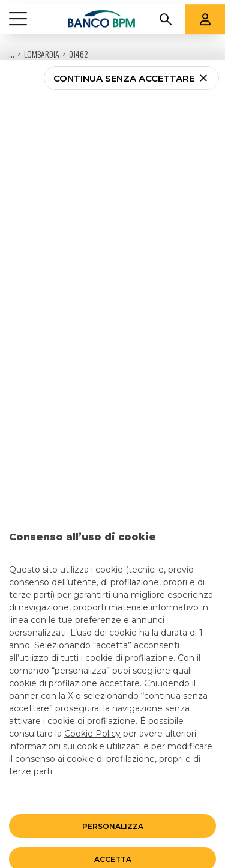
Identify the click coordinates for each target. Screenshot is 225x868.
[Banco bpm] (101, 15)
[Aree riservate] (205, 15)
